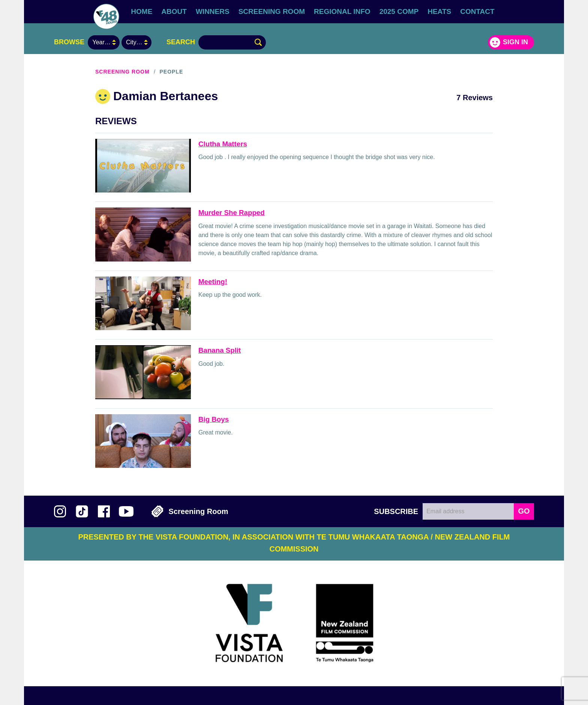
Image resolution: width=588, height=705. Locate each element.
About (174, 11)
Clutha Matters (223, 144)
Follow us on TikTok (82, 511)
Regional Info (342, 11)
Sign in (515, 42)
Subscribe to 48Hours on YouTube (126, 511)
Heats (439, 11)
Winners (213, 11)
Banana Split (220, 350)
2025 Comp (399, 11)
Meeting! (213, 282)
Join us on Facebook (104, 511)
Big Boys (214, 419)
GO (524, 511)
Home (142, 11)
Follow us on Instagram (60, 511)
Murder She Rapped (232, 213)
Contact (477, 11)
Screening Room (272, 11)
